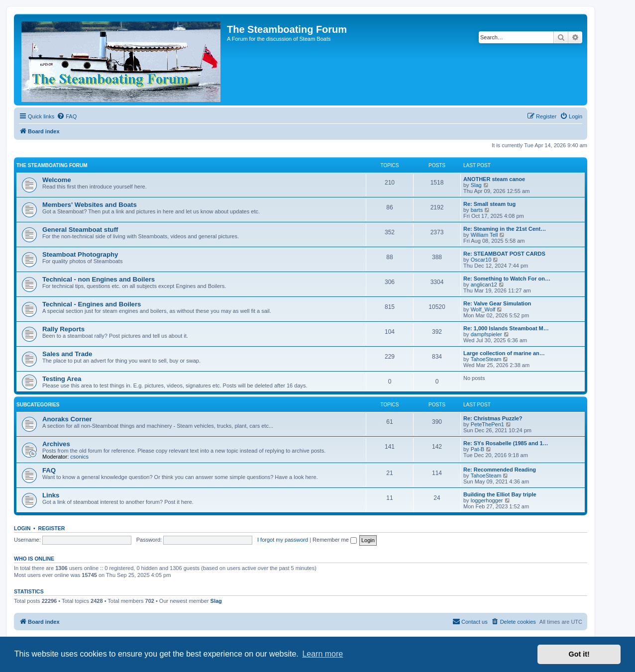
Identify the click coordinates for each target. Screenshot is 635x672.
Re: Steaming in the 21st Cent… (505, 229)
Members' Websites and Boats (90, 205)
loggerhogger (487, 500)
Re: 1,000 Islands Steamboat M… (506, 328)
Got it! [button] (579, 654)
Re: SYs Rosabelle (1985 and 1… (506, 443)
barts (477, 210)
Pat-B (478, 449)
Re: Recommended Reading (500, 470)
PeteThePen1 (487, 424)
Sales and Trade (67, 354)
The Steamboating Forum (52, 165)
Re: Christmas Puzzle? (493, 418)
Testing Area (62, 379)
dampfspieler (486, 334)
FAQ (49, 470)
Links (51, 495)
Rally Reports (63, 329)
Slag (476, 185)
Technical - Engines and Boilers (92, 304)
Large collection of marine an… (504, 353)
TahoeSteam (486, 359)
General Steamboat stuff (80, 230)
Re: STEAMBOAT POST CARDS (504, 254)
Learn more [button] (322, 654)
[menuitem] (67, 116)
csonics (79, 457)
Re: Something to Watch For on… (507, 279)
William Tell (484, 235)
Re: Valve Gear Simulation (497, 303)
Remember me (335, 540)
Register (52, 528)
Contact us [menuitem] (470, 621)
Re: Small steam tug (489, 204)
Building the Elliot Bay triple (500, 494)
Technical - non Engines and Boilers (99, 279)
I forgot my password (283, 540)
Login (22, 528)
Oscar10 (481, 260)
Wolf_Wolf (483, 309)
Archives (56, 444)
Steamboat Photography (80, 254)
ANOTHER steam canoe (494, 179)
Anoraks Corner (67, 419)
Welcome (57, 180)
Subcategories (38, 405)
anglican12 (484, 285)
